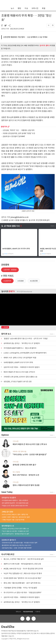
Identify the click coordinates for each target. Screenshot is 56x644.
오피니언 (35, 8)
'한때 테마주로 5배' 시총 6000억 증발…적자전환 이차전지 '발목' (20, 543)
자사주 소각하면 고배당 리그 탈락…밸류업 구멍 (15, 515)
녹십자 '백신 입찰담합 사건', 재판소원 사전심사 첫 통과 (23, 573)
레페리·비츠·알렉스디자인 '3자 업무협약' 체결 (20, 358)
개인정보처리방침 (28, 612)
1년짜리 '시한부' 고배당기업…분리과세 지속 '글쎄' (16, 517)
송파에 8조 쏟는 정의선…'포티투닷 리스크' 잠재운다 (22, 343)
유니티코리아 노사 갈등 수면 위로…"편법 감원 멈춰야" (23, 593)
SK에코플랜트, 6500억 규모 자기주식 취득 (16, 249)
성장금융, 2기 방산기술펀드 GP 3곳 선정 (18, 382)
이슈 (26, 8)
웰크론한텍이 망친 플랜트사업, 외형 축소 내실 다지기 (17, 545)
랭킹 (19, 8)
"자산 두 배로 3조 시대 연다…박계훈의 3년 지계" (15, 531)
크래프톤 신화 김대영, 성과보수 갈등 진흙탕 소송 (20, 377)
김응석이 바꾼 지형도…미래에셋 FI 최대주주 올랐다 (22, 367)
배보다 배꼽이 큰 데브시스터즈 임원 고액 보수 (19, 372)
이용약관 (38, 612)
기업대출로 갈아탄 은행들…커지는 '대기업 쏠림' (20, 588)
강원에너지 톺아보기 (9, 540)
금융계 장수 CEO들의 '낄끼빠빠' (14, 137)
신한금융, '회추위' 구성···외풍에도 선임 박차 (19, 130)
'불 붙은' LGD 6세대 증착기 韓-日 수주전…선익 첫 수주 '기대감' (26, 339)
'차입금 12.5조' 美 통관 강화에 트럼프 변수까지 (15, 506)
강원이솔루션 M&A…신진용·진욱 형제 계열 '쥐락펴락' (17, 548)
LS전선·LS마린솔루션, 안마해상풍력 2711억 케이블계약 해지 (25, 353)
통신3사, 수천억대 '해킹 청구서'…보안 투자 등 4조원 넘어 (24, 559)
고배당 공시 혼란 (7, 512)
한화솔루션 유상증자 (9, 498)
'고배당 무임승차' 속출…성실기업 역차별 (13, 520)
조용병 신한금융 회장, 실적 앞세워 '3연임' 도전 (19, 133)
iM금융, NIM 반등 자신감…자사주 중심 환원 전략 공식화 (23, 569)
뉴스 (12, 8)
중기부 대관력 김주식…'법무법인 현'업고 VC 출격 (15, 534)
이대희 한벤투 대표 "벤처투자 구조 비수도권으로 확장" (23, 578)
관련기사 (4, 127)
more (9, 127)
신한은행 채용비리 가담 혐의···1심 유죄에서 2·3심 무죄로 (25, 37)
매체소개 (18, 612)
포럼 (44, 8)
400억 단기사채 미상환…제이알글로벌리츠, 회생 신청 (22, 564)
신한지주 (10, 270)
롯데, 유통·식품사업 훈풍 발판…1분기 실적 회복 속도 (22, 583)
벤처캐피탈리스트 (8, 526)
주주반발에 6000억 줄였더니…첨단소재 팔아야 (20, 348)
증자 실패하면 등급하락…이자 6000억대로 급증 (15, 503)
